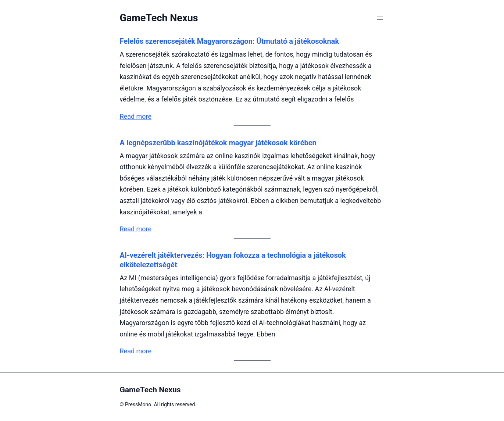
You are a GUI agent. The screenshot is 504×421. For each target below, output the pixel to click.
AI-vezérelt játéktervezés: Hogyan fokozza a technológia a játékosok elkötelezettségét (233, 260)
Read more (136, 116)
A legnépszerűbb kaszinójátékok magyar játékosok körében (218, 143)
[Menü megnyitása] (380, 18)
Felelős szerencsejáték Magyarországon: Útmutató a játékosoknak (230, 41)
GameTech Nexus (159, 18)
